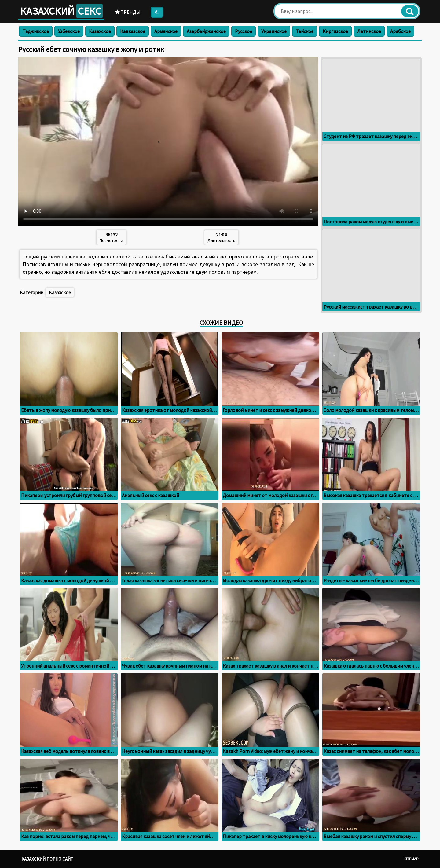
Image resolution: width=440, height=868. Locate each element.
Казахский (61, 11)
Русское (244, 31)
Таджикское (36, 31)
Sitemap (411, 859)
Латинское (369, 31)
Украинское (274, 31)
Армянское (166, 31)
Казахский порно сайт (47, 859)
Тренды (128, 12)
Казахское (100, 31)
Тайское (305, 31)
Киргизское (335, 31)
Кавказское (133, 31)
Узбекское (69, 31)
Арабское (400, 31)
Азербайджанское (206, 31)
